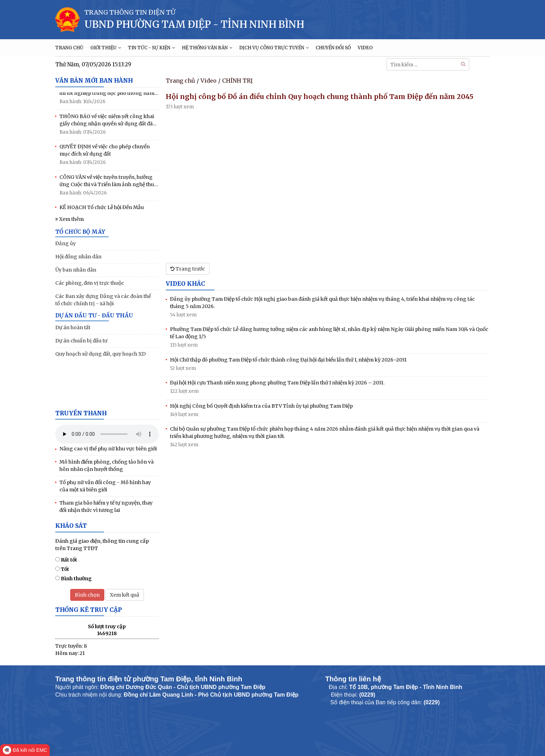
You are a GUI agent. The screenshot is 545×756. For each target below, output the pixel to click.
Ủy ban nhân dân (76, 270)
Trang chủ (180, 81)
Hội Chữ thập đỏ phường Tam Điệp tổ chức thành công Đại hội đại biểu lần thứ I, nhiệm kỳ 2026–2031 (288, 360)
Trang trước (188, 269)
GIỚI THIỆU (106, 48)
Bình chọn (87, 595)
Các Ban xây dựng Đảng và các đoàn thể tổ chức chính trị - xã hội (103, 300)
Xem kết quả (125, 595)
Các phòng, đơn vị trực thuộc (90, 283)
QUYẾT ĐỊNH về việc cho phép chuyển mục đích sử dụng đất (105, 151)
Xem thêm (70, 219)
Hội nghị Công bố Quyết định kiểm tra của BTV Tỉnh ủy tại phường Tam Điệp (261, 406)
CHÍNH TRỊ (237, 81)
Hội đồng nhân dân (78, 257)
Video (209, 81)
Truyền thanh (81, 413)
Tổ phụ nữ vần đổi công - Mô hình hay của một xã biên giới (105, 486)
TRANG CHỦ (69, 48)
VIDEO (365, 48)
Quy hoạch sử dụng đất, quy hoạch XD (100, 354)
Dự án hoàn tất (73, 327)
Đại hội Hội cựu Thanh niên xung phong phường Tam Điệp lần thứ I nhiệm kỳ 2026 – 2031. (277, 383)
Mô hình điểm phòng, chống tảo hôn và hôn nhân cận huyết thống (107, 466)
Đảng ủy (66, 243)
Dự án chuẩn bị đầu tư (81, 341)
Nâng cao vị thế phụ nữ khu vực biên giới (108, 449)
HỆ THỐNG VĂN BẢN (207, 48)
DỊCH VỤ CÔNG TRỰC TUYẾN (274, 48)
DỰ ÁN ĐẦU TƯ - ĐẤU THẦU (94, 315)
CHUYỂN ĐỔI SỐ (333, 48)
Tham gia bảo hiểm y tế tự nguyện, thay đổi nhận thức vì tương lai (106, 506)
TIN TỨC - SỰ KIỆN (151, 48)
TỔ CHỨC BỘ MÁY (80, 232)
